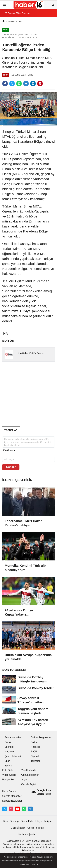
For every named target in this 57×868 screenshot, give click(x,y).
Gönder (11, 467)
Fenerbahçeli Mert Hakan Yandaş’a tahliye (24, 523)
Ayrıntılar (25, 865)
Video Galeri (9, 775)
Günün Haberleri (30, 775)
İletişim (48, 821)
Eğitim (34, 742)
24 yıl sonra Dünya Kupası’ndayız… (19, 612)
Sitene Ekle (27, 821)
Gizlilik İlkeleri (18, 828)
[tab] (11, 430)
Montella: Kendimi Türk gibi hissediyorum (26, 568)
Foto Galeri (8, 770)
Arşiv (24, 780)
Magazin (9, 752)
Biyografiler (8, 780)
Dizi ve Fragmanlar (41, 737)
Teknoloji (36, 761)
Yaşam (8, 766)
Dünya (8, 742)
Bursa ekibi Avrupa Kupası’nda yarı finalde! (28, 657)
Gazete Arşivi (28, 784)
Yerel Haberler (29, 770)
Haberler (11, 21)
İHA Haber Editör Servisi (31, 353)
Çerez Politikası (36, 828)
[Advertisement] (28, 394)
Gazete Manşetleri (12, 796)
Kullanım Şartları (28, 834)
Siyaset (35, 756)
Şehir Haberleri (13, 756)
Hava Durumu (10, 791)
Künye (38, 821)
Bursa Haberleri (13, 737)
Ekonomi (9, 747)
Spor (20, 21)
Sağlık (34, 752)
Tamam (35, 865)
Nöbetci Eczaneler (12, 801)
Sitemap (14, 821)
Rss (5, 821)
